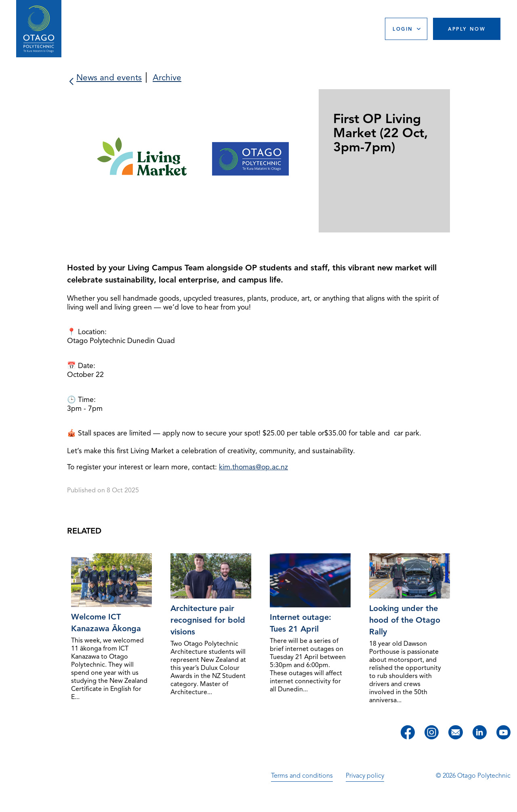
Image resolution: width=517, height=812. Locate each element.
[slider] (258, 162)
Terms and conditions (302, 776)
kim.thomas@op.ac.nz (253, 467)
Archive (167, 77)
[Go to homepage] (39, 29)
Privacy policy (365, 776)
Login (403, 29)
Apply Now (467, 29)
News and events (109, 77)
